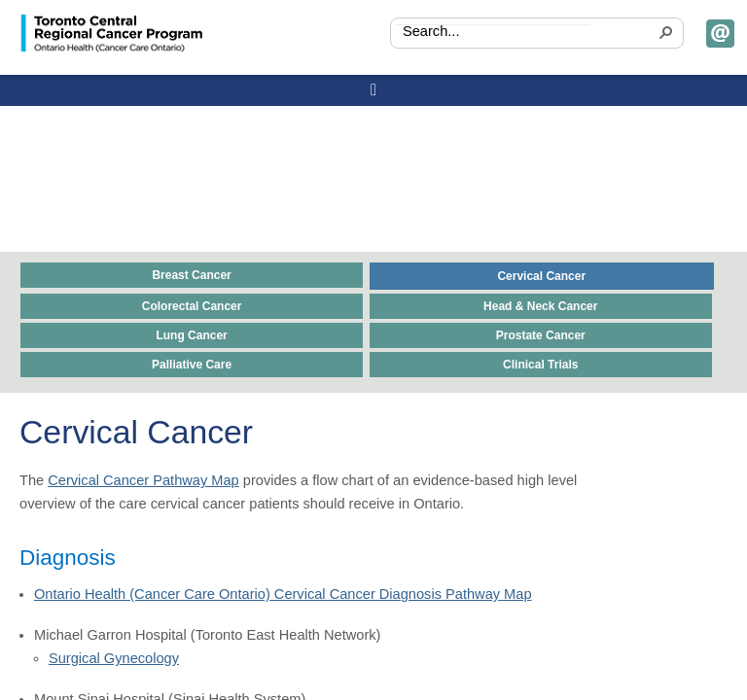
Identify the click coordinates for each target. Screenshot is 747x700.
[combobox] (493, 33)
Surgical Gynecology (114, 658)
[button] (664, 35)
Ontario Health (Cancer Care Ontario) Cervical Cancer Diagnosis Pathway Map (283, 594)
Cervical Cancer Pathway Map (143, 480)
